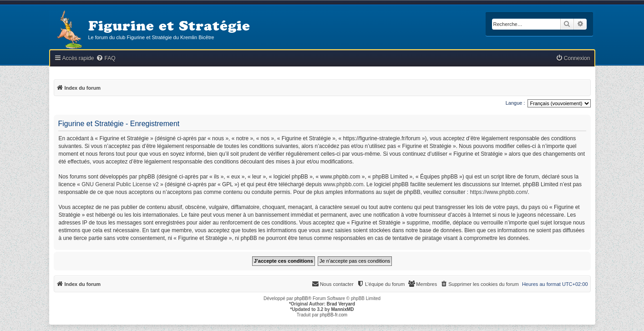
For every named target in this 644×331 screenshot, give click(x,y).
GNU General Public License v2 (120, 184)
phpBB (301, 298)
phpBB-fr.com (334, 315)
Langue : (515, 103)
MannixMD (343, 309)
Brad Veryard (341, 304)
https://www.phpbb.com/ (499, 192)
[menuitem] (106, 59)
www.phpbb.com (343, 184)
